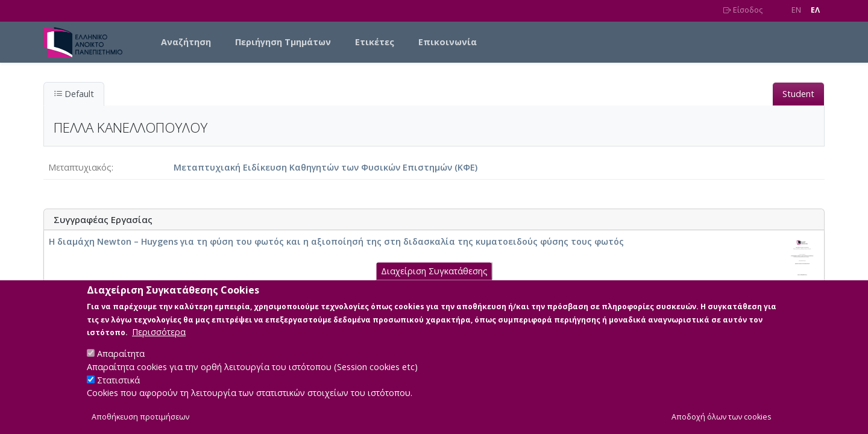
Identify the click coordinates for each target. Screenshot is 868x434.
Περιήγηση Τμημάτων (283, 42)
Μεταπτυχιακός (80, 167)
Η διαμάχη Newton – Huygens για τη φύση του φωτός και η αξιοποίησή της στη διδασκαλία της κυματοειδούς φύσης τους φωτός (336, 241)
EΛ (815, 10)
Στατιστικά (118, 389)
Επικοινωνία (448, 42)
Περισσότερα (159, 341)
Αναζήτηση (186, 42)
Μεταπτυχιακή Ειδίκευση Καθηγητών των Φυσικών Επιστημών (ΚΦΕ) (325, 167)
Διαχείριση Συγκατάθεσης (434, 281)
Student (798, 94)
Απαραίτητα (121, 363)
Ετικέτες (375, 42)
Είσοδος (743, 10)
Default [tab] (74, 94)
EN (796, 10)
